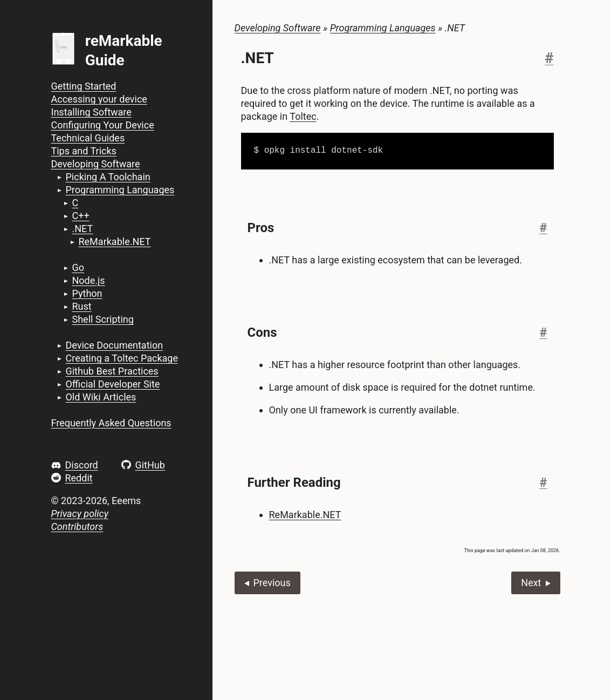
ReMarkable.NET (114, 242)
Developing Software (96, 164)
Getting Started (84, 86)
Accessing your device (99, 99)
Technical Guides (88, 138)
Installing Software (91, 112)
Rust (81, 306)
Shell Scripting (102, 319)
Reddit (78, 478)
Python (87, 293)
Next (531, 583)
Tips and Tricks (84, 151)
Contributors (77, 526)
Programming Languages (120, 190)
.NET (82, 229)
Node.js (88, 280)
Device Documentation (114, 345)
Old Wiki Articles (101, 397)
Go (78, 267)
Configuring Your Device (103, 125)
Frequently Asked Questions (111, 423)
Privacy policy (80, 514)
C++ (80, 216)
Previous (272, 583)
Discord (81, 465)
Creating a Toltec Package (122, 358)
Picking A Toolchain (108, 177)
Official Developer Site (112, 384)
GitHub (150, 465)
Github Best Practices (112, 371)
